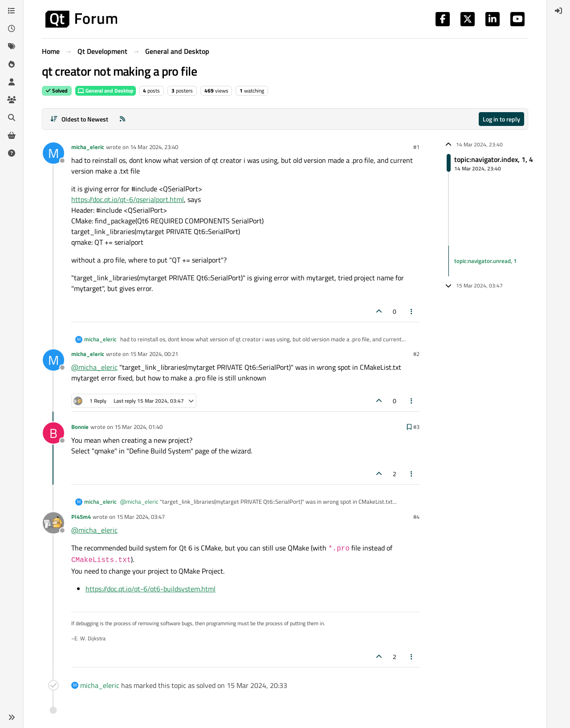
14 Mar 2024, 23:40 (154, 147)
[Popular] (12, 64)
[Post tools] (412, 311)
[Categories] (12, 11)
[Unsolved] (12, 153)
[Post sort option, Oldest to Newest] (79, 119)
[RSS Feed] (122, 119)
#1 (416, 147)
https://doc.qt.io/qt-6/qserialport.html (128, 199)
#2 (416, 354)
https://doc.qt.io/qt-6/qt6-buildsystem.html (151, 589)
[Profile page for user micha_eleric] (53, 153)
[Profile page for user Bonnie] (53, 433)
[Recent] (12, 28)
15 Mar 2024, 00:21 (154, 354)
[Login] (558, 11)
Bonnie (80, 427)
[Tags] (12, 46)
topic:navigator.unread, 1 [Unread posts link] (485, 261)
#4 (416, 517)
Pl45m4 (81, 517)
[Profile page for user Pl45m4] (53, 523)
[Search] (12, 117)
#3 (416, 427)
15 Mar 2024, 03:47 (141, 517)
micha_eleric (88, 147)
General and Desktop (106, 91)
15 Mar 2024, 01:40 (138, 427)
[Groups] (12, 100)
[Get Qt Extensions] (12, 135)
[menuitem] (558, 11)
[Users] (12, 82)
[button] (12, 717)
